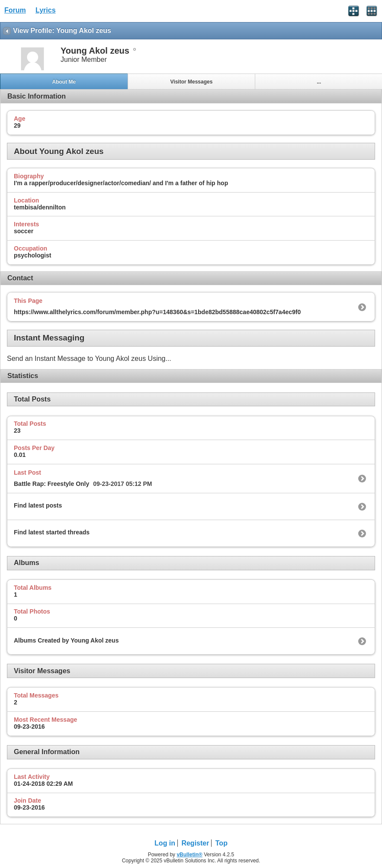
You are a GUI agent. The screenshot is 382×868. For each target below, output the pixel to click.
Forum (15, 10)
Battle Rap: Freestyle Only (51, 484)
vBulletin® (189, 855)
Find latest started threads (52, 532)
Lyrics (46, 10)
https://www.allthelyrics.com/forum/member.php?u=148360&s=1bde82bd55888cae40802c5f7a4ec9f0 (157, 312)
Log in (165, 843)
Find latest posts (38, 505)
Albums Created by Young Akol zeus (66, 640)
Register (195, 843)
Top (221, 843)
